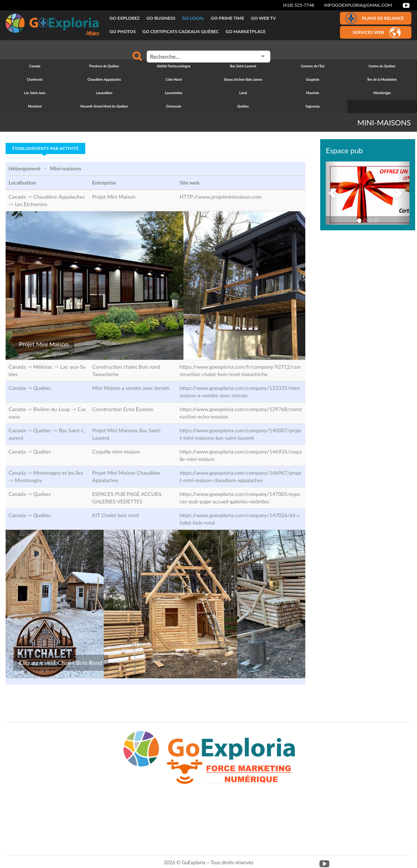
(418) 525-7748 (299, 5)
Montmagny (29, 480)
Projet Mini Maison (44, 344)
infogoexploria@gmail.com (358, 5)
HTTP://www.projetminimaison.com (221, 197)
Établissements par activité (45, 148)
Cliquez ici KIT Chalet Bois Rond (61, 662)
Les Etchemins (31, 204)
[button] (332, 193)
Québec (42, 388)
